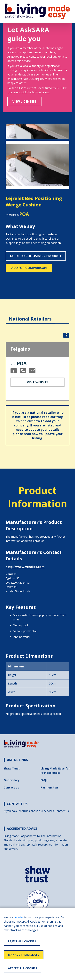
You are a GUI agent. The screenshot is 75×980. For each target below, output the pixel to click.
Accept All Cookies (22, 968)
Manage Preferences (24, 955)
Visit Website (38, 382)
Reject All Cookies (22, 941)
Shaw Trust (12, 768)
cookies (19, 917)
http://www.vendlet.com (25, 567)
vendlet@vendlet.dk (18, 591)
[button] (10, 165)
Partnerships (50, 787)
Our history (12, 780)
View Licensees (24, 101)
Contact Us (62, 811)
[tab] (30, 316)
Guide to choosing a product (36, 256)
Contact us (11, 787)
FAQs (44, 780)
